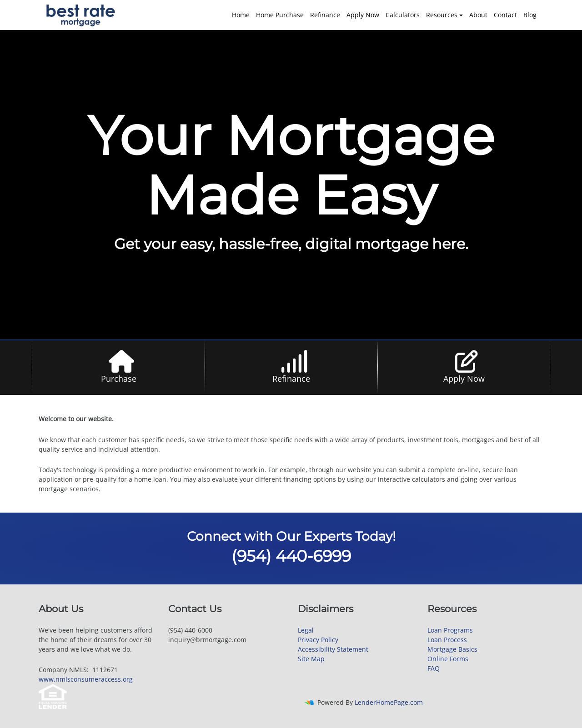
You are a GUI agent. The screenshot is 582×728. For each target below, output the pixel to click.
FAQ (434, 668)
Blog (530, 15)
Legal (306, 630)
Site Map (311, 659)
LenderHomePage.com (389, 702)
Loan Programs (450, 630)
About (478, 15)
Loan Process (447, 640)
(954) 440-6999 (291, 556)
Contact (505, 15)
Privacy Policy (318, 640)
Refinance (325, 15)
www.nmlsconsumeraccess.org (86, 679)
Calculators (403, 15)
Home (241, 15)
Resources (442, 15)
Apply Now (363, 15)
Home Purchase (280, 15)
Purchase (119, 379)
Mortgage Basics (452, 649)
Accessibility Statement (333, 649)
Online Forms (448, 659)
